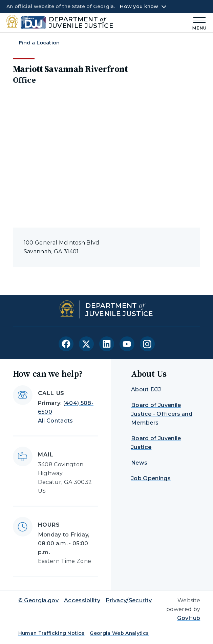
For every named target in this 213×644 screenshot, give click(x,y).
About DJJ (146, 389)
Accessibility (82, 600)
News (139, 463)
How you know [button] (139, 6)
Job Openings (151, 478)
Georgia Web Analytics (119, 633)
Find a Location (39, 43)
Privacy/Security (129, 600)
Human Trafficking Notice (51, 633)
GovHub (189, 618)
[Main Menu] (197, 23)
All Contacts (56, 421)
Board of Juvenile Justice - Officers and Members (162, 414)
